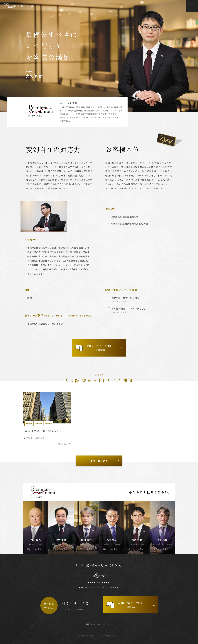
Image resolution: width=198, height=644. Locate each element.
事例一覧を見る (99, 461)
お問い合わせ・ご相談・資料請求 (99, 348)
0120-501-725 (75, 603)
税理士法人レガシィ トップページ (99, 624)
